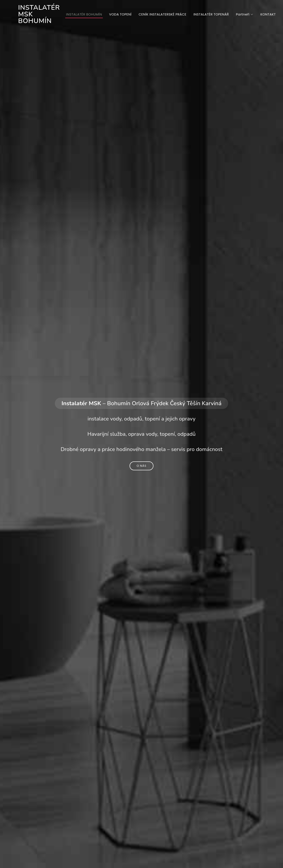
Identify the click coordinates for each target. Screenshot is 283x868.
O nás (141, 466)
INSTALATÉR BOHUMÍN (84, 14)
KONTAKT (268, 14)
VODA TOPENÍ (120, 14)
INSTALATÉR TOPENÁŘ (211, 14)
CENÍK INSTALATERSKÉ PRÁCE (163, 14)
